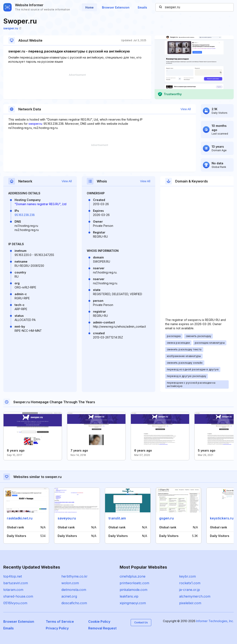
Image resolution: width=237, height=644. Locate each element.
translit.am (117, 518)
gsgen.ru (166, 518)
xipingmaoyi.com (133, 603)
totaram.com (13, 590)
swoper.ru (12, 28)
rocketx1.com (190, 583)
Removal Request (102, 628)
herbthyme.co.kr (74, 576)
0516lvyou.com (15, 603)
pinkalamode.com (133, 590)
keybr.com (187, 576)
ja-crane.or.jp (190, 590)
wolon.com (70, 583)
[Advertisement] (77, 86)
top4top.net (13, 576)
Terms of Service (60, 622)
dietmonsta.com (74, 590)
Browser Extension (116, 7)
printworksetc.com (134, 583)
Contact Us (141, 622)
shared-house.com (18, 596)
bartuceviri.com (16, 583)
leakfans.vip (129, 596)
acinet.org (69, 596)
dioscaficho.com (74, 603)
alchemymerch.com (195, 596)
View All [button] (186, 109)
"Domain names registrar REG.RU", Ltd (40, 204)
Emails (142, 7)
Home (89, 7)
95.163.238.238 (25, 215)
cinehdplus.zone (133, 576)
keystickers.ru (222, 518)
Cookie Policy (99, 622)
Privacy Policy (57, 628)
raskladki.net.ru (20, 518)
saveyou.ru (67, 518)
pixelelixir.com (190, 603)
